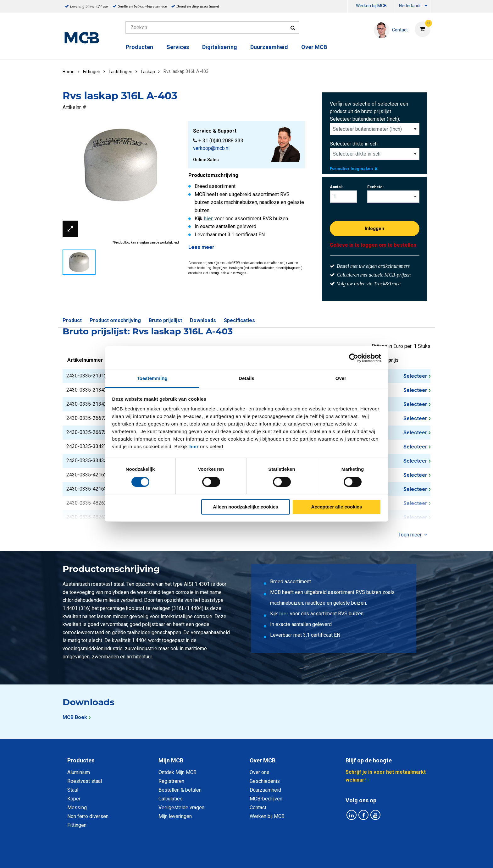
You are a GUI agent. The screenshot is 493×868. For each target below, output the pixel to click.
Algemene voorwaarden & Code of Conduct (255, 856)
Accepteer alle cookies (337, 507)
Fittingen (77, 825)
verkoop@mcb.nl (211, 148)
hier (194, 446)
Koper (74, 799)
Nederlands (410, 6)
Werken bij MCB (371, 6)
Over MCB (314, 47)
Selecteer (415, 376)
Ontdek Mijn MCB (177, 772)
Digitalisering (220, 47)
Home (69, 72)
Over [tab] (341, 378)
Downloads (203, 320)
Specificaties (239, 320)
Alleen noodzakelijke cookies (246, 507)
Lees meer (201, 247)
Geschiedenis (265, 781)
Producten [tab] (81, 760)
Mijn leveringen (175, 816)
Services (178, 47)
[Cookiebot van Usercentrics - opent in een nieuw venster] (354, 358)
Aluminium (79, 772)
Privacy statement (179, 856)
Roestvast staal (85, 781)
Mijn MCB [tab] (171, 760)
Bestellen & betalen (180, 790)
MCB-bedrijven (266, 799)
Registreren (171, 781)
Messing (77, 808)
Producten (139, 47)
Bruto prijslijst (165, 320)
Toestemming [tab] (152, 378)
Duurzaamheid (269, 47)
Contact (258, 808)
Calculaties (171, 799)
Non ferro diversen (88, 816)
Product (72, 320)
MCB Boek (75, 717)
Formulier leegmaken (354, 169)
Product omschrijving (115, 320)
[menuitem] (349, 6)
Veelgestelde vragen (181, 808)
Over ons (260, 772)
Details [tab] (246, 378)
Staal (73, 790)
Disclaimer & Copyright (336, 856)
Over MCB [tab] (263, 760)
